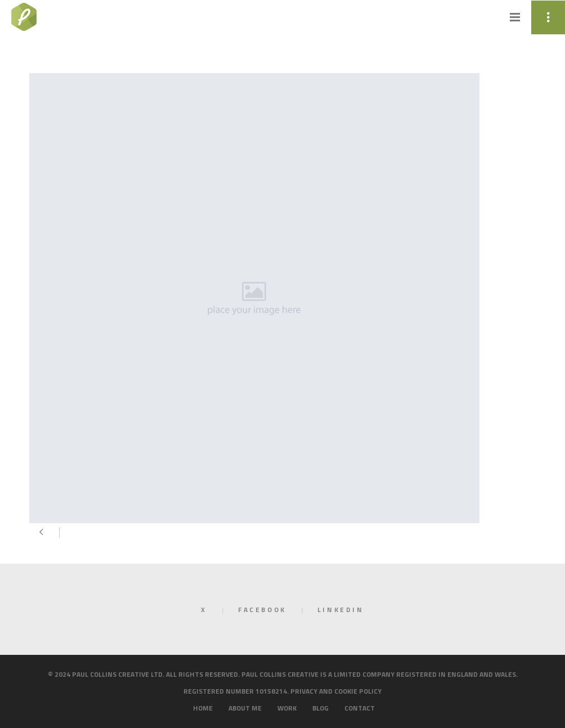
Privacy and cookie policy (336, 691)
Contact (360, 708)
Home (203, 708)
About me (245, 708)
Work (287, 708)
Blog (320, 708)
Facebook (262, 610)
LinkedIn (341, 610)
